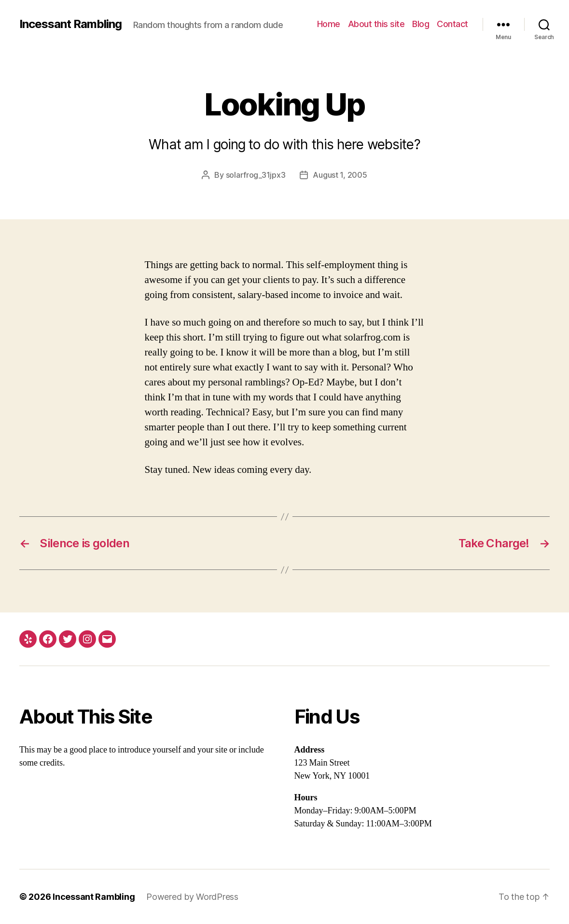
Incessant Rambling (70, 24)
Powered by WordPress (192, 897)
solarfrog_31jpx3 (256, 175)
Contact (452, 24)
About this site (376, 24)
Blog (421, 24)
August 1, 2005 (340, 175)
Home (329, 24)
